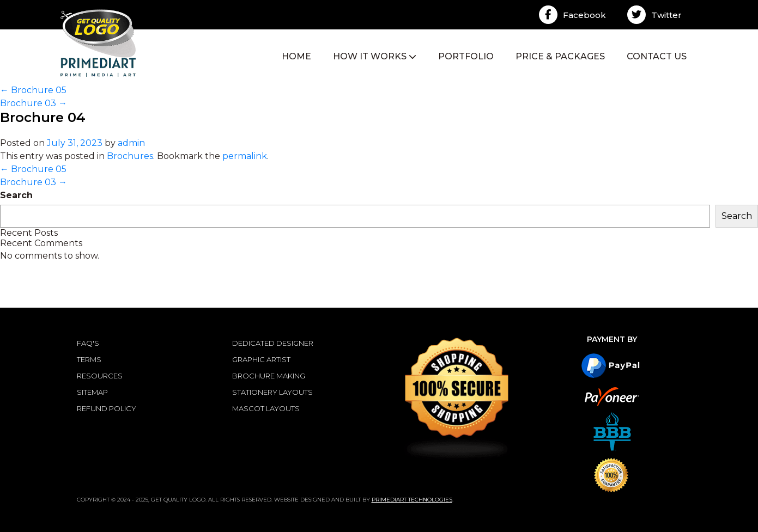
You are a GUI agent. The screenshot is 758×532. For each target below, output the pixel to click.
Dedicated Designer (273, 343)
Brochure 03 (34, 103)
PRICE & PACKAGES (560, 56)
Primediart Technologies (412, 500)
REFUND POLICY (107, 408)
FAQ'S (88, 343)
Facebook (572, 15)
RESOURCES (100, 376)
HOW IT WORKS (375, 56)
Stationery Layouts (272, 392)
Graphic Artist (261, 359)
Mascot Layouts (266, 408)
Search (16, 195)
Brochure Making (269, 376)
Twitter (654, 15)
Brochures (130, 156)
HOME (296, 56)
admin (131, 143)
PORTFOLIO (466, 56)
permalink (245, 156)
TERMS (89, 359)
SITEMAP (92, 392)
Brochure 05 (33, 90)
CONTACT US (657, 56)
